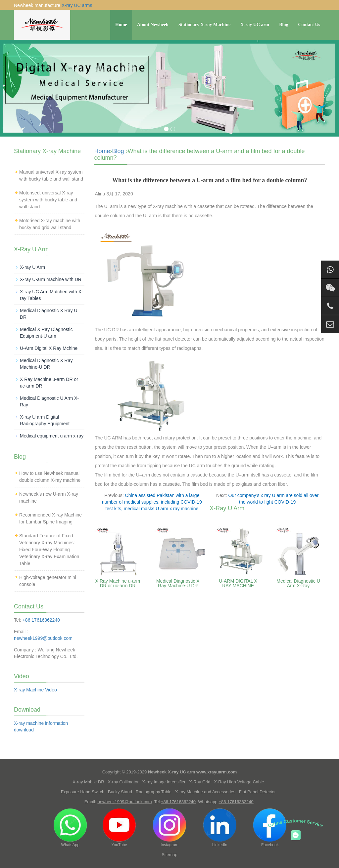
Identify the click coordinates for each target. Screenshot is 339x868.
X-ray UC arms (77, 5)
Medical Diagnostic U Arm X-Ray (298, 583)
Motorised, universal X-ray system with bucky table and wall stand (48, 200)
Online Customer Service (296, 823)
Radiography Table (154, 792)
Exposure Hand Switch (83, 792)
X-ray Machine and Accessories (205, 792)
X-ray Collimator (123, 782)
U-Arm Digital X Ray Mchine (49, 348)
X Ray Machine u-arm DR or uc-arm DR (118, 583)
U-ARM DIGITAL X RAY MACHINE (238, 583)
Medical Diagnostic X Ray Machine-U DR (178, 583)
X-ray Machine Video (35, 690)
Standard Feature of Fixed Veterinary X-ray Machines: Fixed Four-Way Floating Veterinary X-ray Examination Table (49, 550)
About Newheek (153, 25)
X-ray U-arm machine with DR (51, 279)
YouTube (119, 828)
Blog (284, 25)
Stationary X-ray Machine (204, 25)
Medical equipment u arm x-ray (52, 436)
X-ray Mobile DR (88, 782)
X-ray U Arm (32, 267)
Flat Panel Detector (257, 792)
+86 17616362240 (41, 620)
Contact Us (309, 25)
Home (121, 25)
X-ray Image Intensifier (164, 782)
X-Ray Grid (200, 782)
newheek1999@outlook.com (43, 638)
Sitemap (169, 855)
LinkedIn (220, 828)
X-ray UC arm (255, 25)
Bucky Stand (120, 792)
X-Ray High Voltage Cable (239, 782)
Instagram (169, 828)
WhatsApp (70, 828)
